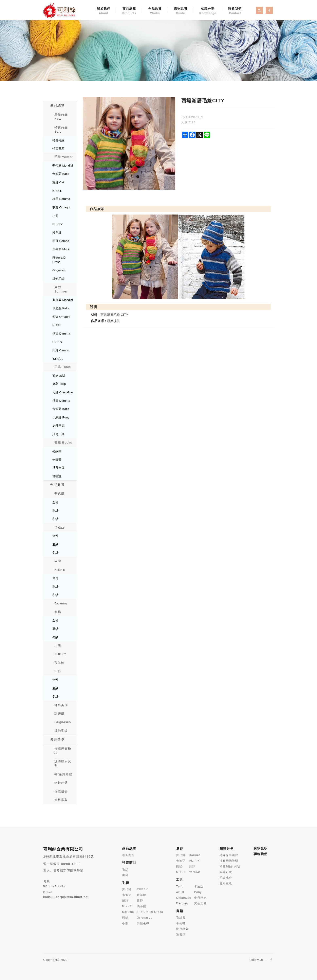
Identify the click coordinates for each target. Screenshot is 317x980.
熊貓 (58, 612)
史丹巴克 (58, 426)
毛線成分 (226, 878)
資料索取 (61, 800)
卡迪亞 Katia (61, 174)
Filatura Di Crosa (59, 260)
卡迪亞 (59, 527)
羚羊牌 (57, 232)
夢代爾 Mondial (63, 165)
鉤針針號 (61, 783)
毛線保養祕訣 (229, 855)
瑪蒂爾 (59, 713)
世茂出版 (58, 468)
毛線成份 (61, 791)
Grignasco (59, 270)
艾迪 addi (59, 375)
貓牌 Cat (58, 182)
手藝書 (57, 459)
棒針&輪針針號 (230, 866)
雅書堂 (57, 476)
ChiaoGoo (184, 898)
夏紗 (55, 511)
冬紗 (55, 519)
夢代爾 (59, 494)
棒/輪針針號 (63, 774)
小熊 (55, 216)
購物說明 (181, 11)
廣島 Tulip (59, 384)
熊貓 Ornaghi (61, 207)
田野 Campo (61, 241)
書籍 (125, 875)
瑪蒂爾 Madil (61, 249)
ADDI (180, 892)
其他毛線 (58, 279)
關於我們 (104, 11)
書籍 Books (63, 442)
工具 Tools (63, 367)
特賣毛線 (58, 140)
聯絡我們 (235, 11)
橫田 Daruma (61, 199)
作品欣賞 (155, 11)
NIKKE (57, 191)
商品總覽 (129, 11)
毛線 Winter (64, 157)
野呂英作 (61, 705)
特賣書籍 (58, 148)
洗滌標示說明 (63, 763)
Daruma (61, 603)
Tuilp (180, 886)
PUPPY (58, 224)
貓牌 (58, 561)
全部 (55, 502)
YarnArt (57, 359)
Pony (198, 892)
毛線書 (57, 451)
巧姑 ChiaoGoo (63, 392)
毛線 (125, 869)
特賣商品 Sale (61, 129)
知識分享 (208, 11)
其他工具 (58, 434)
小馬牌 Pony (61, 417)
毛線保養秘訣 (63, 750)
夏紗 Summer (61, 289)
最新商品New (61, 116)
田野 (58, 671)
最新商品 (128, 855)
